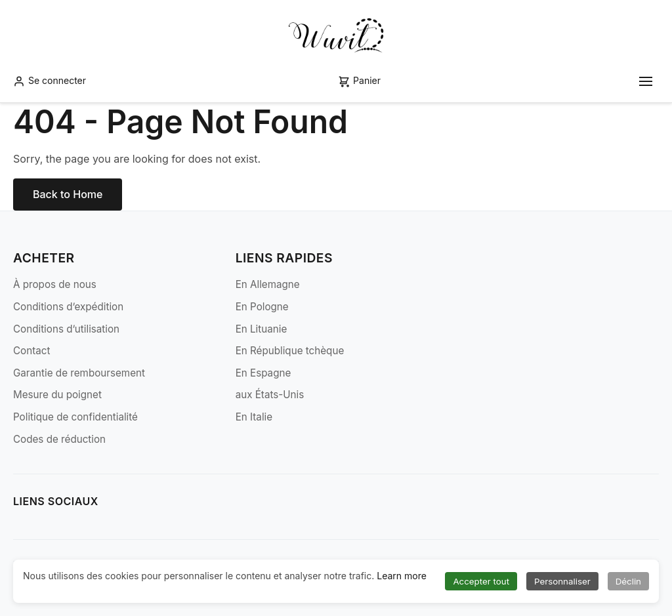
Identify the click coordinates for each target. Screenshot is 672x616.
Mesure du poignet (57, 395)
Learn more (402, 576)
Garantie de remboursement (79, 373)
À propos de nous (55, 284)
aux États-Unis (270, 395)
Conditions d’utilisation (66, 329)
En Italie (254, 417)
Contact (31, 351)
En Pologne (262, 307)
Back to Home (68, 194)
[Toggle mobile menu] (646, 81)
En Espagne (263, 373)
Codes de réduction (59, 439)
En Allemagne (268, 284)
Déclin (628, 581)
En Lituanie (262, 329)
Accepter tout (481, 581)
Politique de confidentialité (75, 417)
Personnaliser (562, 581)
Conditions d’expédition (68, 307)
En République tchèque (290, 351)
